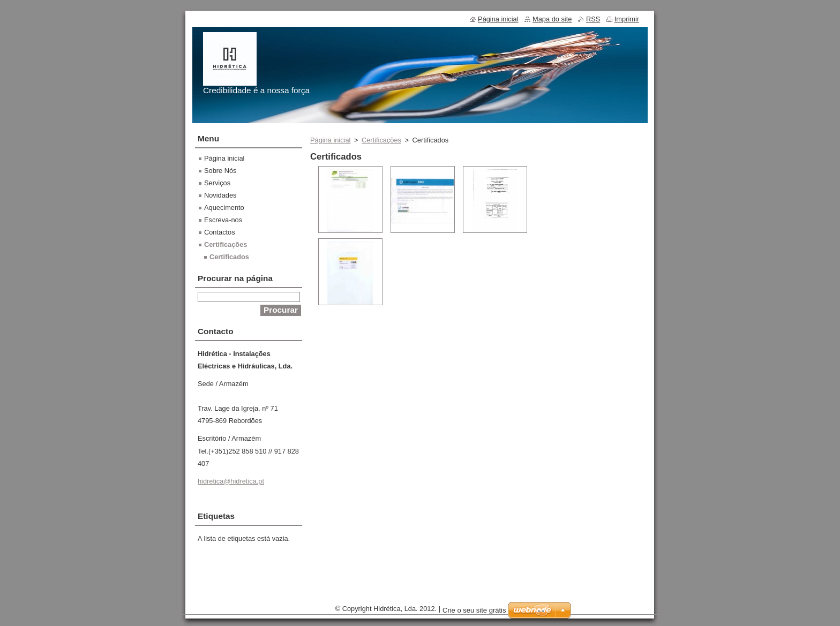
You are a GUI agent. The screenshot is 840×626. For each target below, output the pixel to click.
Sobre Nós (220, 171)
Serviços (217, 183)
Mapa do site (552, 19)
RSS (593, 19)
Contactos (220, 232)
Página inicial (330, 140)
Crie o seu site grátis (474, 610)
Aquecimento (224, 208)
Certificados (229, 257)
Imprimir (627, 19)
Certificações (381, 140)
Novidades (220, 195)
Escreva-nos (223, 220)
